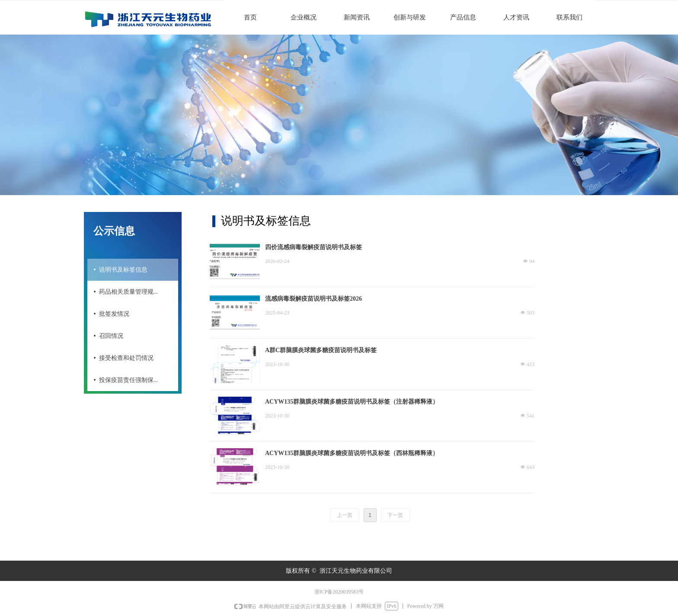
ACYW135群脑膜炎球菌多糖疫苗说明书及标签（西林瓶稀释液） (352, 453)
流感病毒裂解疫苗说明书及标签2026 (313, 299)
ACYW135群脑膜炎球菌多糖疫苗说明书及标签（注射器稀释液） (352, 402)
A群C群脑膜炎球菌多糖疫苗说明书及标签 (321, 350)
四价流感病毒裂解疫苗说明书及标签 (313, 247)
